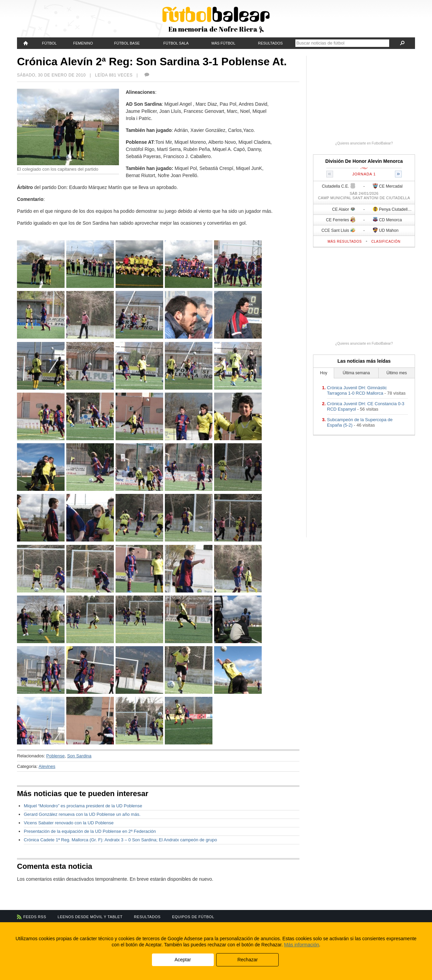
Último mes (397, 373)
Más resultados (345, 242)
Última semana (356, 373)
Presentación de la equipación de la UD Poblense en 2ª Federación (90, 831)
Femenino (83, 43)
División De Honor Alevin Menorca (364, 161)
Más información (302, 945)
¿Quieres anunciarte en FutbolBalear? (364, 143)
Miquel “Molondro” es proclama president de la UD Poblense (83, 806)
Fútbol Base (127, 43)
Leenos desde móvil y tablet (90, 917)
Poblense (55, 756)
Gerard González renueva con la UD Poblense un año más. (82, 814)
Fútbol (49, 43)
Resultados (270, 43)
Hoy (324, 373)
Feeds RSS (35, 917)
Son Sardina (79, 756)
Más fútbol (223, 43)
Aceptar (183, 960)
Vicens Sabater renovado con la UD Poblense (69, 823)
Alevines (47, 766)
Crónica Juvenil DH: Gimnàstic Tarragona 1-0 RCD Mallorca (357, 390)
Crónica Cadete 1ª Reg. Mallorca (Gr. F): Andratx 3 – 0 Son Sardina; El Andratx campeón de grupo (120, 840)
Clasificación (386, 242)
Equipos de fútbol (193, 917)
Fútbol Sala (176, 43)
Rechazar (247, 960)
